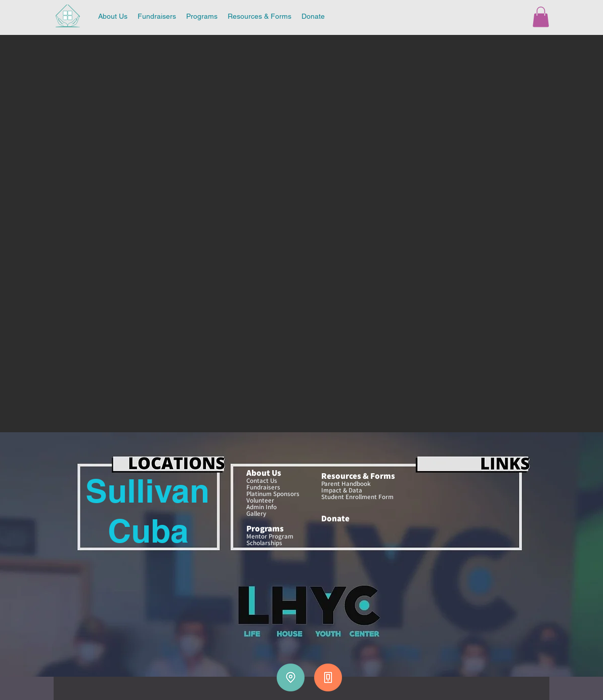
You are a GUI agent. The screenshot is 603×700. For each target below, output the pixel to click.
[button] (541, 17)
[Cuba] (148, 531)
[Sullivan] (147, 491)
